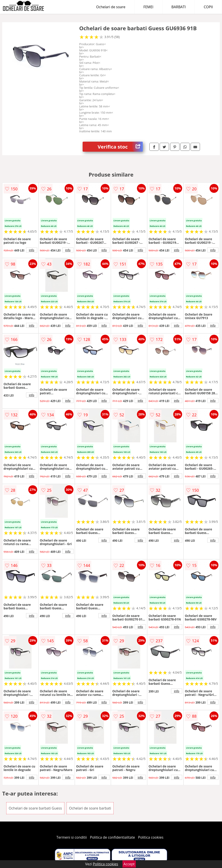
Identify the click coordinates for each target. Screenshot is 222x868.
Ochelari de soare (111, 7)
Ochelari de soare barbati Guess (35, 808)
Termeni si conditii (72, 837)
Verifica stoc (120, 147)
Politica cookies (151, 837)
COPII (208, 7)
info (32, 250)
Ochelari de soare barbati (90, 808)
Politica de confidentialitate (112, 837)
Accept (129, 864)
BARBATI (179, 7)
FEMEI (148, 7)
